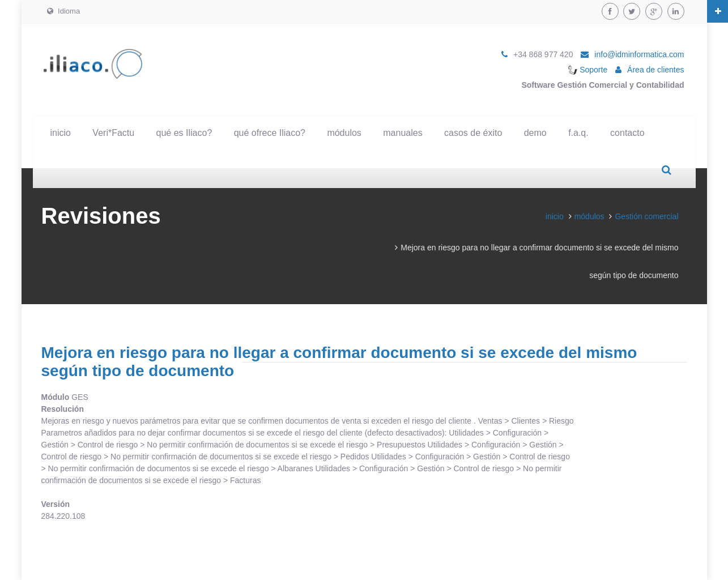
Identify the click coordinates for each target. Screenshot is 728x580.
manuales (403, 133)
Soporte (588, 70)
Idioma (64, 11)
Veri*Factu (113, 133)
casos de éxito (473, 133)
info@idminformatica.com (639, 54)
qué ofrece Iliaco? (270, 133)
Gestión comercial (646, 216)
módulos (344, 133)
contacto (627, 133)
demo (535, 133)
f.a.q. (578, 133)
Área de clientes (655, 70)
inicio (61, 133)
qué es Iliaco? (184, 133)
